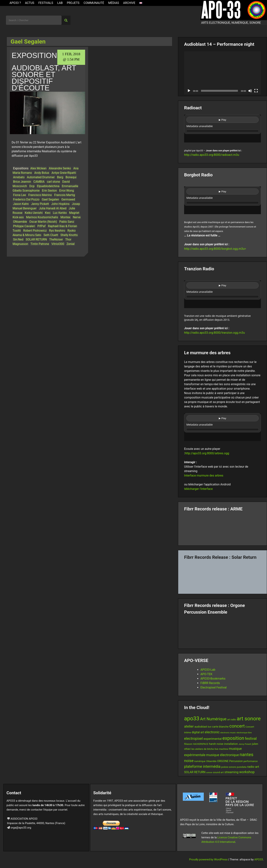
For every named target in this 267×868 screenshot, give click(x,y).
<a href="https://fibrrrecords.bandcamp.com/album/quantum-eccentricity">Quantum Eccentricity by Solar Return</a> (222, 575)
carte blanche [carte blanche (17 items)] (220, 727)
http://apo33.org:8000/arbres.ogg (207, 453)
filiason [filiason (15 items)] (188, 744)
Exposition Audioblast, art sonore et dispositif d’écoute (44, 72)
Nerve (77, 217)
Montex (65, 217)
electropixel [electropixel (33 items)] (193, 739)
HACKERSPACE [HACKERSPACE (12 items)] (201, 744)
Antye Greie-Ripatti (64, 173)
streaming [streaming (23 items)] (231, 772)
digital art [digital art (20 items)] (198, 732)
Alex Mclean (38, 168)
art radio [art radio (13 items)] (231, 720)
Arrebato (19, 177)
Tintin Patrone (40, 244)
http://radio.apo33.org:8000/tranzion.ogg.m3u (215, 333)
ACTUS (30, 3)
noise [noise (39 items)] (189, 761)
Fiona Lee (20, 195)
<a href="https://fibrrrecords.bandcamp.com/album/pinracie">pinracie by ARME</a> (222, 527)
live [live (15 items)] (216, 749)
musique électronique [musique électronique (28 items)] (222, 755)
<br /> (222, 129)
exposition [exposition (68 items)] (233, 738)
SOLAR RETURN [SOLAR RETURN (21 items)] (195, 772)
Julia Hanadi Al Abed (53, 208)
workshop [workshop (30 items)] (247, 772)
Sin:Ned (18, 239)
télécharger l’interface (198, 489)
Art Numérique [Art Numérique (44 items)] (213, 719)
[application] (222, 73)
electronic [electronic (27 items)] (212, 732)
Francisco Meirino (40, 195)
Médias (114, 3)
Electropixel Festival (214, 687)
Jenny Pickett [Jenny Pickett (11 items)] (245, 744)
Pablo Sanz (67, 222)
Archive (129, 3)
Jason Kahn (21, 204)
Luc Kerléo (60, 213)
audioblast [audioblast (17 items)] (201, 727)
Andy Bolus (42, 173)
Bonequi (71, 177)
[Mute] (250, 91)
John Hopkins (60, 204)
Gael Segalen (50, 199)
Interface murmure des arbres (204, 476)
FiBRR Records (210, 683)
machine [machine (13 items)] (223, 749)
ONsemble (20, 222)
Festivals (46, 3)
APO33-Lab (208, 670)
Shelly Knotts (69, 235)
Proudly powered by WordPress (209, 859)
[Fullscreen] (256, 91)
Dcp (32, 186)
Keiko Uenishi (34, 213)
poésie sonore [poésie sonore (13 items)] (229, 767)
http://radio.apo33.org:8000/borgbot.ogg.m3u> (215, 249)
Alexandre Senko (60, 168)
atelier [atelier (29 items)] (189, 726)
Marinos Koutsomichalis (42, 217)
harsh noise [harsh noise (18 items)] (216, 744)
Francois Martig (65, 195)
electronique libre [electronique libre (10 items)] (244, 733)
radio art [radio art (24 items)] (253, 767)
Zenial (71, 244)
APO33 (259, 859)
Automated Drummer (41, 177)
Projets (73, 3)
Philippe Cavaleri (24, 226)
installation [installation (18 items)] (231, 744)
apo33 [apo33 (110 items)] (192, 718)
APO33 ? (15, 3)
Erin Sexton (49, 191)
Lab (60, 3)
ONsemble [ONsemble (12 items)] (211, 761)
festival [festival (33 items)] (251, 739)
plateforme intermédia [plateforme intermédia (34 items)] (202, 767)
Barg (60, 177)
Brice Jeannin (22, 182)
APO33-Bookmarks (213, 679)
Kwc (48, 213)
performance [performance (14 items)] (250, 761)
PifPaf (42, 226)
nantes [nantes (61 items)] (246, 755)
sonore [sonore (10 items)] (209, 772)
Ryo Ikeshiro (57, 231)
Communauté (94, 3)
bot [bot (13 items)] (210, 727)
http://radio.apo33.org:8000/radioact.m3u (212, 155)
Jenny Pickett (40, 204)
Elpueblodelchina (48, 186)
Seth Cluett (51, 235)
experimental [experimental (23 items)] (213, 739)
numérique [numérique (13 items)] (200, 761)
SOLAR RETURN (36, 239)
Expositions (21, 168)
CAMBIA (39, 182)
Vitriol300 (58, 244)
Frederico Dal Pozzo (26, 199)
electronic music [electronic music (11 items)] (228, 733)
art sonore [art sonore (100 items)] (249, 719)
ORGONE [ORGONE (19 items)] (223, 761)
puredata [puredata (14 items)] (242, 767)
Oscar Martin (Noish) (43, 222)
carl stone (53, 182)
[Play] (189, 91)
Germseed (68, 199)
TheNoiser (56, 239)
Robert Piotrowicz (35, 231)
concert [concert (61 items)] (237, 726)
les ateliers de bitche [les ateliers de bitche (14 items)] (203, 749)
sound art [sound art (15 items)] (218, 772)
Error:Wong (67, 191)
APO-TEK (206, 674)
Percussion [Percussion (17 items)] (236, 761)
